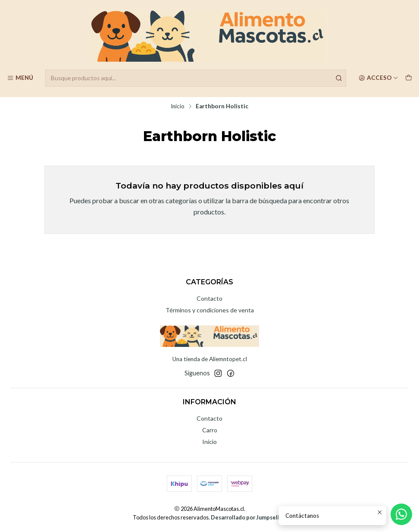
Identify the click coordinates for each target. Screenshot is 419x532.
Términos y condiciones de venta (210, 310)
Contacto (209, 298)
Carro (210, 430)
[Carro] (409, 78)
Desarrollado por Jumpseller (248, 517)
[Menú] (20, 78)
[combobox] (196, 78)
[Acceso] (378, 78)
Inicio (178, 107)
